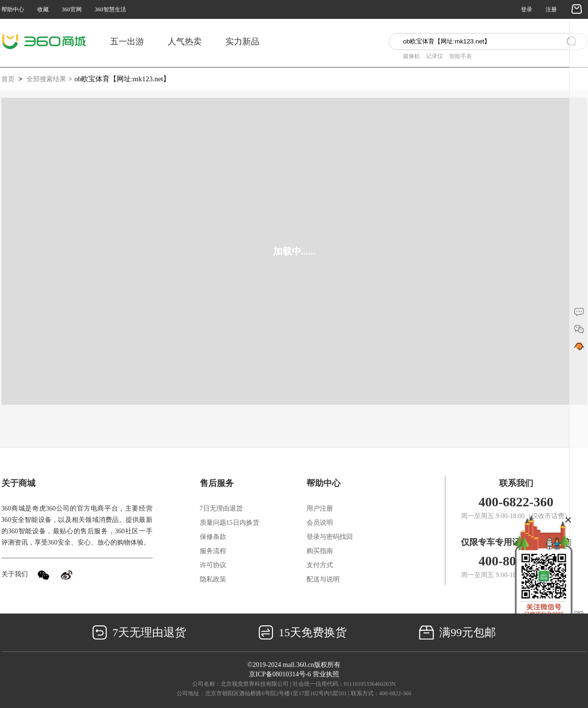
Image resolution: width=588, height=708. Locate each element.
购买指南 (320, 551)
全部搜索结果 (46, 79)
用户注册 (320, 508)
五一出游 (127, 42)
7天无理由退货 (139, 632)
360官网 (72, 9)
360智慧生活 (111, 9)
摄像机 (411, 56)
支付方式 (320, 565)
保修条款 (213, 537)
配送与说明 (323, 579)
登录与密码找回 (330, 537)
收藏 (43, 9)
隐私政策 (213, 579)
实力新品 (242, 42)
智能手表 (460, 56)
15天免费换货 (303, 632)
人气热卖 (185, 42)
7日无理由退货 (221, 508)
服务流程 (213, 551)
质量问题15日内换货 (230, 523)
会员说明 (320, 523)
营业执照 (326, 674)
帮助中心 (13, 9)
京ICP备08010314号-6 (280, 674)
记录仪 (435, 56)
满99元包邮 (457, 632)
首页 (8, 79)
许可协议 (213, 565)
